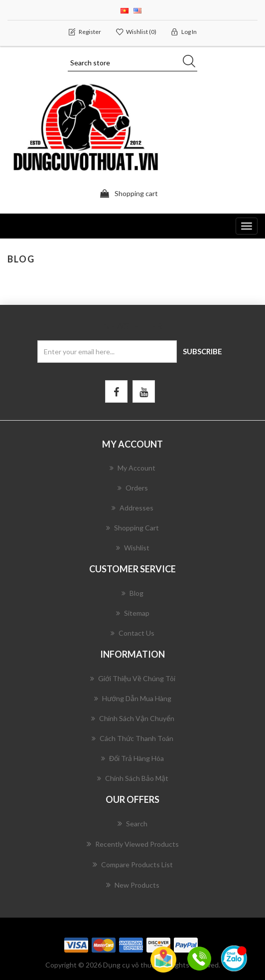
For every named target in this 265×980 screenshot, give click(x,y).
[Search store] (132, 63)
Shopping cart (132, 528)
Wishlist (133, 548)
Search (132, 823)
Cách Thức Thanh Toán (132, 738)
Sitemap (133, 613)
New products (133, 885)
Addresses (132, 508)
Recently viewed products (133, 844)
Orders (133, 488)
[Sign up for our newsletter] (107, 352)
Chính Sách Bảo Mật (133, 778)
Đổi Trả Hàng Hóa (132, 758)
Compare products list (133, 864)
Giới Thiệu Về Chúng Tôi (133, 678)
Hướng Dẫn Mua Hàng (133, 698)
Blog (132, 593)
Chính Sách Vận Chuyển (133, 718)
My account (132, 468)
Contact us (132, 633)
